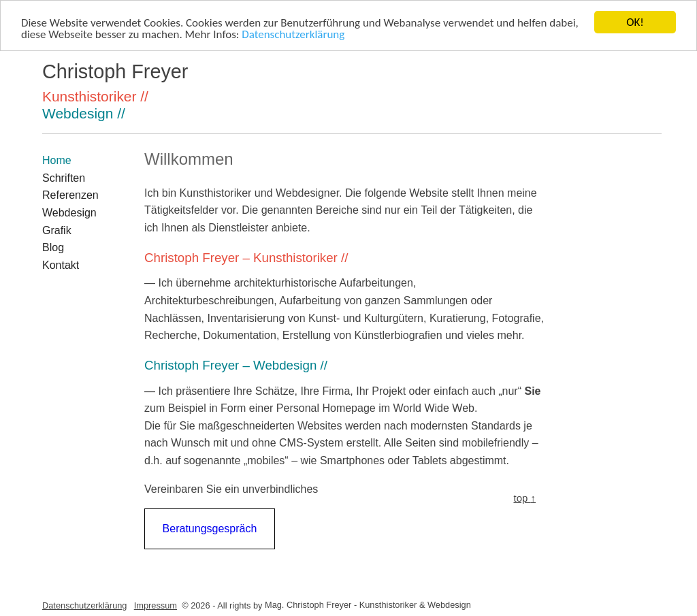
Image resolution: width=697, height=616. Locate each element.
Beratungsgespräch (210, 529)
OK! (635, 22)
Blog (53, 247)
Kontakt (61, 265)
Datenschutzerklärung (293, 34)
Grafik (57, 230)
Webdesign (69, 213)
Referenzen (70, 195)
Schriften (64, 178)
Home (57, 160)
